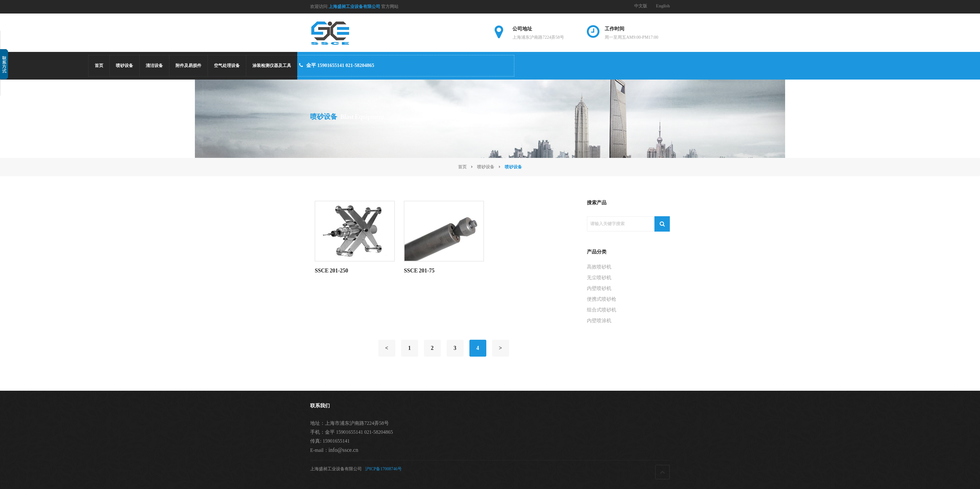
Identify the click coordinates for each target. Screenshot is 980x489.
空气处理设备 (227, 66)
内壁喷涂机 (599, 321)
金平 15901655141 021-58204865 (337, 65)
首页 (99, 66)
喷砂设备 (124, 66)
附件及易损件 (188, 66)
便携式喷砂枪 (602, 299)
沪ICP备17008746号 (384, 469)
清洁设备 (154, 66)
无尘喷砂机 (599, 278)
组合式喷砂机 (602, 310)
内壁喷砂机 (599, 288)
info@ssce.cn (344, 450)
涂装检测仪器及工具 (272, 66)
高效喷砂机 (599, 267)
